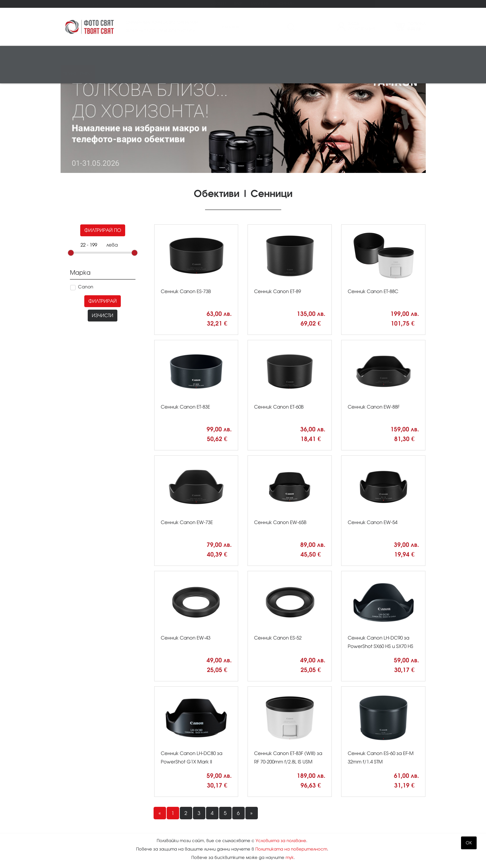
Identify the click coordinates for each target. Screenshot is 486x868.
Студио (214, 55)
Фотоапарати (79, 55)
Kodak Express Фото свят (357, 788)
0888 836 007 (340, 810)
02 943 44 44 (339, 800)
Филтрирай (103, 211)
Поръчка (417, 26)
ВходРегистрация (362, 26)
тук (290, 858)
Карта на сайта (211, 816)
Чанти (302, 55)
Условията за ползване (281, 841)
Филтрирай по (103, 141)
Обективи (112, 55)
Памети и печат (182, 55)
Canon (86, 197)
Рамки (236, 55)
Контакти (285, 4)
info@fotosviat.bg (346, 822)
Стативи (281, 55)
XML (195, 830)
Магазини (260, 4)
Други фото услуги (181, 4)
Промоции (216, 4)
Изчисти (103, 226)
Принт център (78, 74)
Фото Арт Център (104, 4)
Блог (238, 4)
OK (469, 843)
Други (384, 55)
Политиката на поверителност (291, 849)
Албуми (257, 55)
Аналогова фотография (343, 55)
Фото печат (71, 4)
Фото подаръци (141, 4)
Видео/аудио (143, 55)
